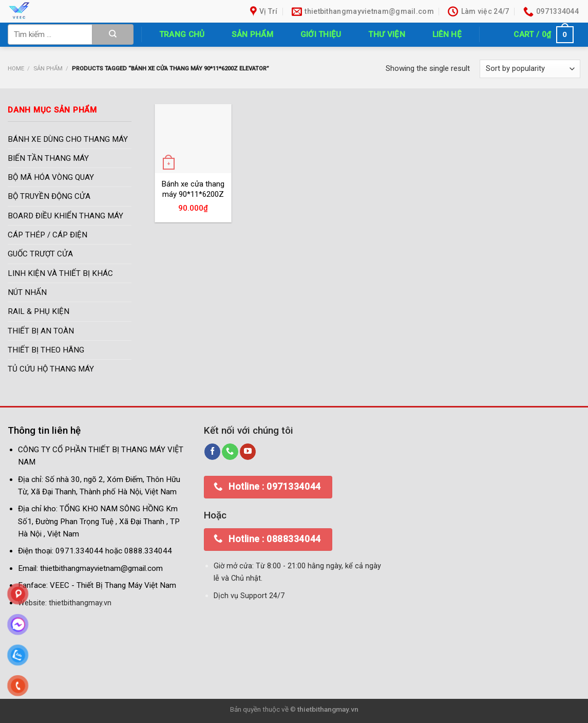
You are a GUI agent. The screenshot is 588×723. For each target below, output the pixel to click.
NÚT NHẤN (27, 293)
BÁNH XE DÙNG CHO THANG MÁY (68, 139)
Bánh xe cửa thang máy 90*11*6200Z (193, 189)
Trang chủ (182, 34)
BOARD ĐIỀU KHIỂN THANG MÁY (65, 216)
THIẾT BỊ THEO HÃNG (46, 350)
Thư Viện (386, 34)
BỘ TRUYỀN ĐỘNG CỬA (49, 197)
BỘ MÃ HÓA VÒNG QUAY (51, 178)
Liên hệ (447, 34)
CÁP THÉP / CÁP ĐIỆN (48, 235)
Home (16, 68)
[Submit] (113, 34)
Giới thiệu (321, 34)
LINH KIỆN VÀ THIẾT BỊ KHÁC (60, 273)
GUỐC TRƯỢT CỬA (40, 254)
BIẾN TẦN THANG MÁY (48, 158)
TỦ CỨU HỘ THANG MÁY (51, 369)
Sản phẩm (252, 34)
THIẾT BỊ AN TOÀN (41, 331)
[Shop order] (530, 69)
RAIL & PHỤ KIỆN (39, 312)
